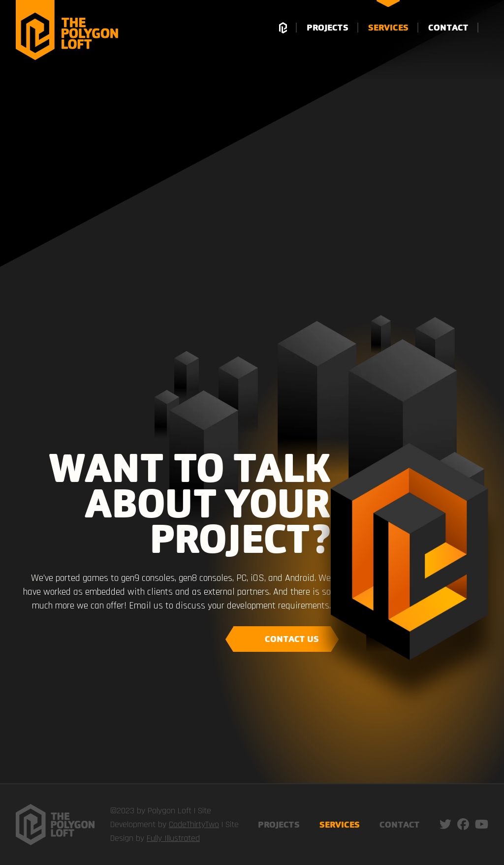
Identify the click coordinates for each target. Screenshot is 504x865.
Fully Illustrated (173, 838)
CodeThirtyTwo (194, 824)
